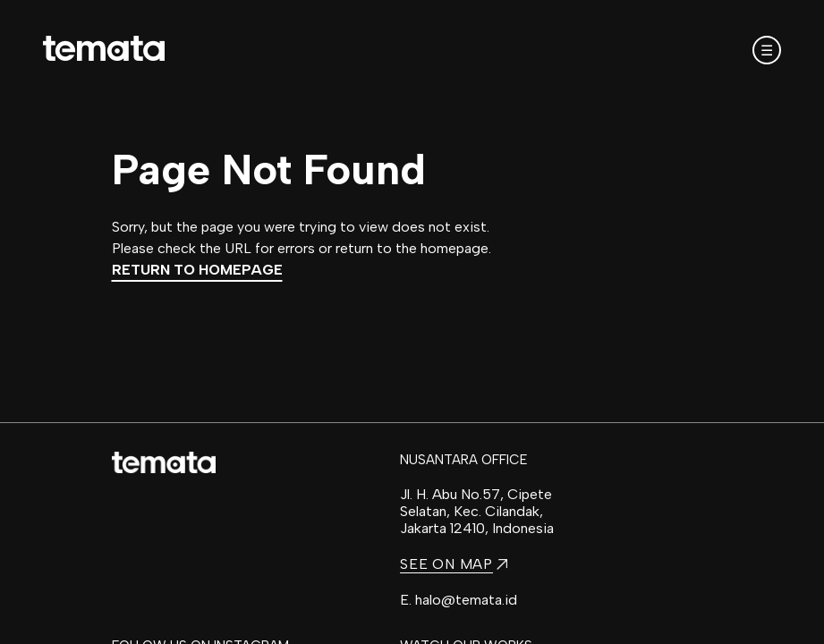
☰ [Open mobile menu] (767, 51)
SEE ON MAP (454, 564)
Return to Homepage (197, 270)
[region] (412, 322)
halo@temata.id (466, 600)
